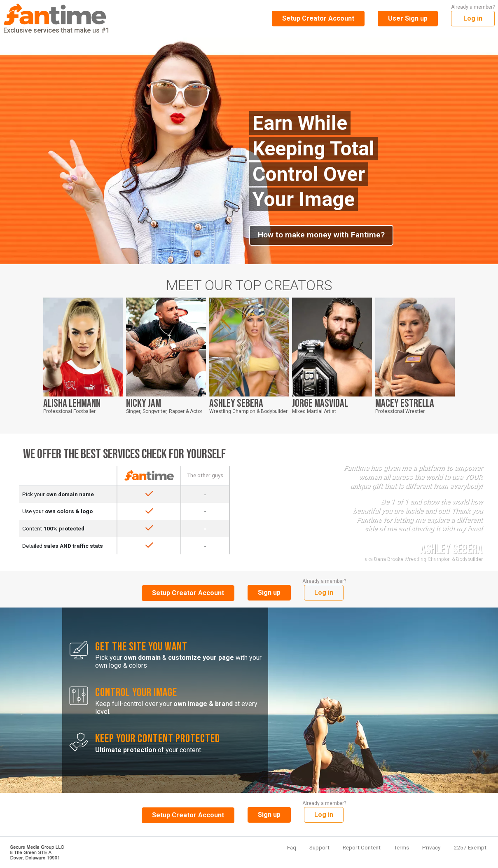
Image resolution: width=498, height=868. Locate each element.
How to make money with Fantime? (321, 235)
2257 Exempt (470, 847)
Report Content (362, 847)
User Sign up (408, 18)
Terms (401, 847)
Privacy (431, 847)
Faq (292, 847)
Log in (473, 18)
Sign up (269, 592)
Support (319, 847)
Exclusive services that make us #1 (56, 19)
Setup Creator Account (318, 18)
